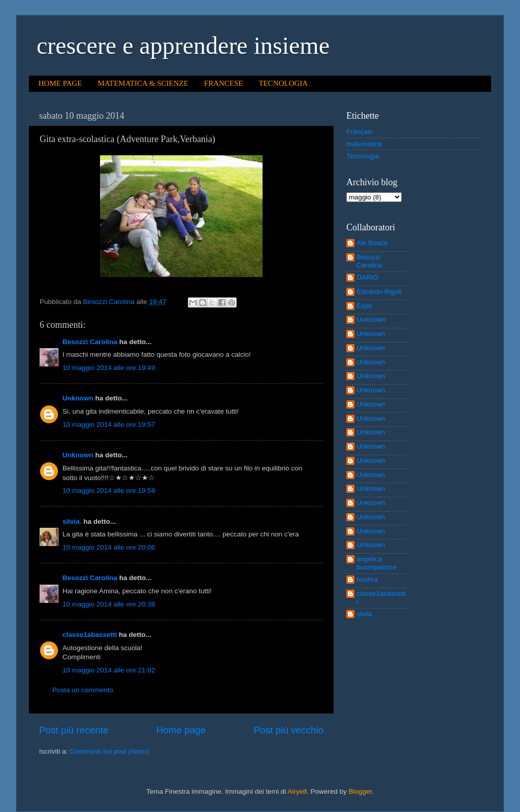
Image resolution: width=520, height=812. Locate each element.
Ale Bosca (372, 243)
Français (360, 132)
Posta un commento (83, 690)
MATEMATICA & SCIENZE (143, 83)
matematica (364, 144)
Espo (364, 306)
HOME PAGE (60, 83)
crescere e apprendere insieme (183, 45)
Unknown (78, 398)
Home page (181, 730)
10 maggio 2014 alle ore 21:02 (109, 670)
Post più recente (74, 730)
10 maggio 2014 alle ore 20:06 (109, 547)
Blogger (360, 791)
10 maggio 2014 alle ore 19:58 (109, 490)
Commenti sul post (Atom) (109, 751)
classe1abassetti (90, 635)
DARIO (367, 277)
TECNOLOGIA (284, 83)
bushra (367, 579)
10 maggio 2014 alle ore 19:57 (109, 425)
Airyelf (297, 791)
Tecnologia (363, 156)
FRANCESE (224, 83)
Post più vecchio (288, 730)
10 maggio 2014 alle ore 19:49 (109, 368)
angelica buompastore (377, 563)
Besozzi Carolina (90, 342)
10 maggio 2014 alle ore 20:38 (109, 604)
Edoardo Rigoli (379, 292)
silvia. (72, 521)
